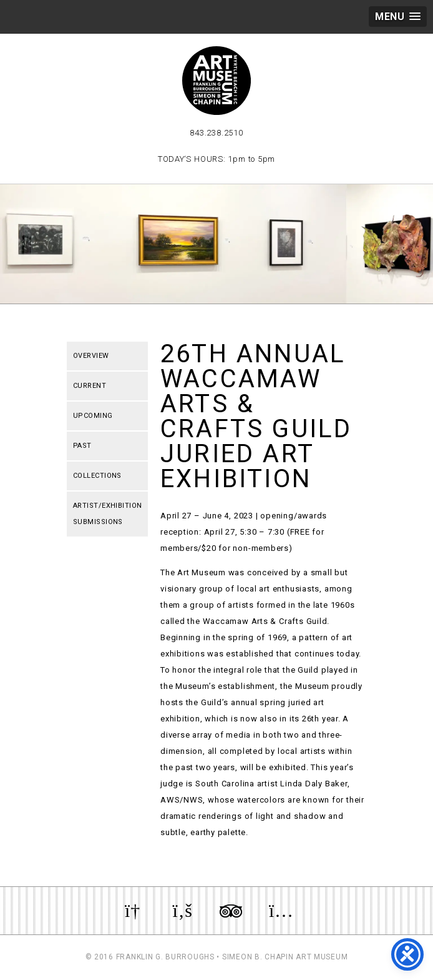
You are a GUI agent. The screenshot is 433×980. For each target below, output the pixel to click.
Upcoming (93, 416)
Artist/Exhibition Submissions (107, 514)
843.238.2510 (216, 133)
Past (82, 446)
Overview (91, 356)
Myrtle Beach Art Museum (216, 81)
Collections (97, 476)
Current (90, 386)
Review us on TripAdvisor (231, 911)
